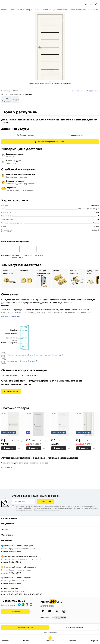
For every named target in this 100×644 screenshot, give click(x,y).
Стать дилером (15, 612)
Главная (5, 10)
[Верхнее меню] (4, 4)
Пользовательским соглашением (47, 510)
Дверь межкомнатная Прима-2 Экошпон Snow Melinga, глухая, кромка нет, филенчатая (62, 440)
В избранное (19, 448)
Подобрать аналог (25, 627)
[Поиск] (79, 4)
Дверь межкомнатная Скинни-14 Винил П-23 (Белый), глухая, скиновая (38, 440)
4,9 (30, 413)
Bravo (37, 10)
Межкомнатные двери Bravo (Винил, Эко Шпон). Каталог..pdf (35, 355)
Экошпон (46, 10)
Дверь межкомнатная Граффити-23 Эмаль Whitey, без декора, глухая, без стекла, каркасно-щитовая (12, 440)
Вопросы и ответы (30, 375)
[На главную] (12, 4)
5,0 (5, 413)
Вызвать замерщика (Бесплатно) (51, 142)
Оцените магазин (47, 605)
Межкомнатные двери (21, 10)
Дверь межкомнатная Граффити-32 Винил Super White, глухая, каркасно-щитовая (86, 440)
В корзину (9, 448)
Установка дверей (76, 135)
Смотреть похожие (75, 627)
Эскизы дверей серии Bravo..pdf (22, 361)
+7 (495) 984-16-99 (13, 601)
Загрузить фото (16, 100)
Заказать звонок (27, 135)
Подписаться (46, 501)
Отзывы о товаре (10, 375)
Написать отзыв (11, 392)
